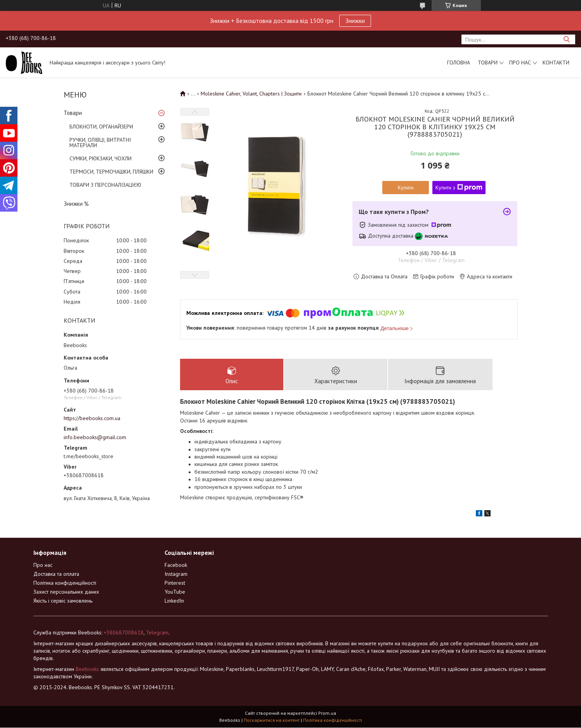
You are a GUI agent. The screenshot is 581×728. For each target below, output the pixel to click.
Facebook (176, 565)
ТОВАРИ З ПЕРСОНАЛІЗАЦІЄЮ (105, 185)
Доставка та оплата (56, 574)
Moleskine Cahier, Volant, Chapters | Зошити (251, 94)
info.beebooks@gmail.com (95, 437)
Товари (488, 63)
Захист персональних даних (66, 592)
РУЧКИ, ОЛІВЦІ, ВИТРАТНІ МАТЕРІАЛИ (100, 142)
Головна (459, 63)
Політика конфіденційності (65, 583)
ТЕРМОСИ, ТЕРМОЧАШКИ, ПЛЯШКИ (111, 172)
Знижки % (76, 204)
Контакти (556, 63)
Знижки (355, 21)
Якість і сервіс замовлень (63, 601)
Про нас (520, 63)
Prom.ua (327, 713)
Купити (406, 188)
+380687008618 (124, 633)
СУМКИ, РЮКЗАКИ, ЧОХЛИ (101, 158)
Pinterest (175, 583)
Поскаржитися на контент (272, 720)
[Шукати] (566, 39)
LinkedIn (174, 601)
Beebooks (87, 669)
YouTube (175, 592)
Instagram (176, 574)
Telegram (157, 633)
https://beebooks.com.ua (92, 418)
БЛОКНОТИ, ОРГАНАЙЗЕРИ (101, 127)
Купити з (459, 188)
